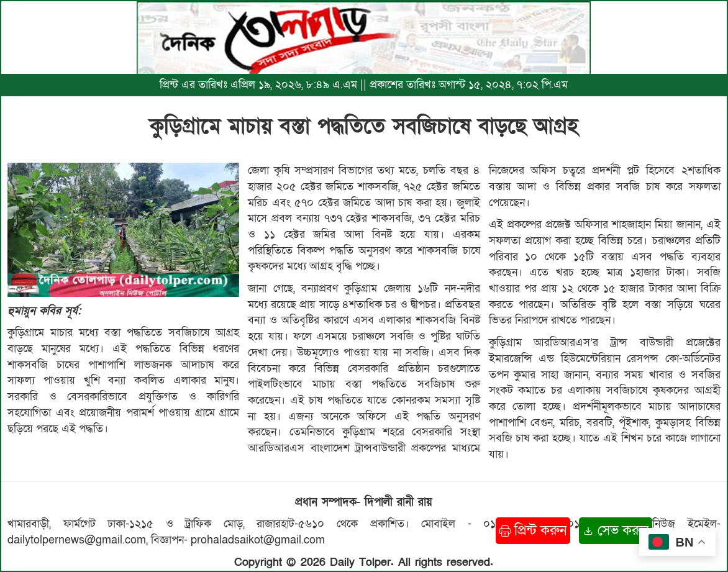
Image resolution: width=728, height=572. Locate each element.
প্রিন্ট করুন (533, 531)
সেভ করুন (616, 531)
